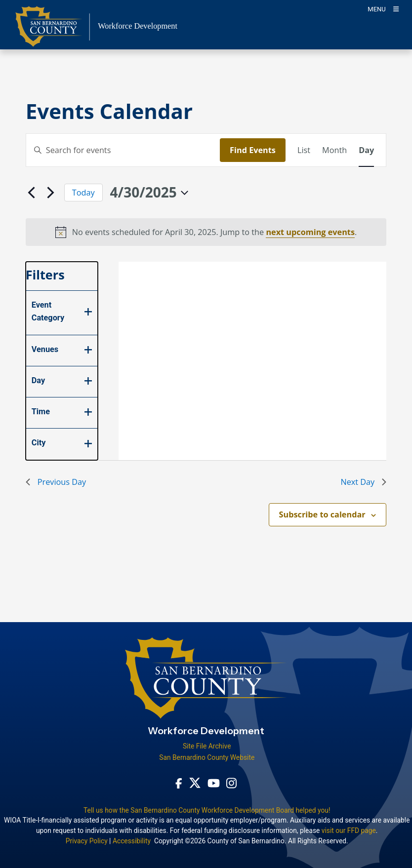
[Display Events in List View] (304, 150)
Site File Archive (207, 746)
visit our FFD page (349, 830)
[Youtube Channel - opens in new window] (214, 783)
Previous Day (56, 482)
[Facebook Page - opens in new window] (179, 783)
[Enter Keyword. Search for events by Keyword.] (123, 150)
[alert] (206, 232)
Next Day (363, 482)
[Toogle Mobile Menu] (383, 9)
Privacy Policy (87, 841)
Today (83, 193)
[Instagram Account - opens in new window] (231, 783)
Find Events (253, 150)
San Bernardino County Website (207, 757)
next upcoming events (310, 232)
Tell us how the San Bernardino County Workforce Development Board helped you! (207, 810)
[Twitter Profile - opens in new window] (195, 783)
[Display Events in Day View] (366, 150)
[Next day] (51, 193)
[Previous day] (32, 193)
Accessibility (132, 841)
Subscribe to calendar (322, 514)
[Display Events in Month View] (334, 150)
